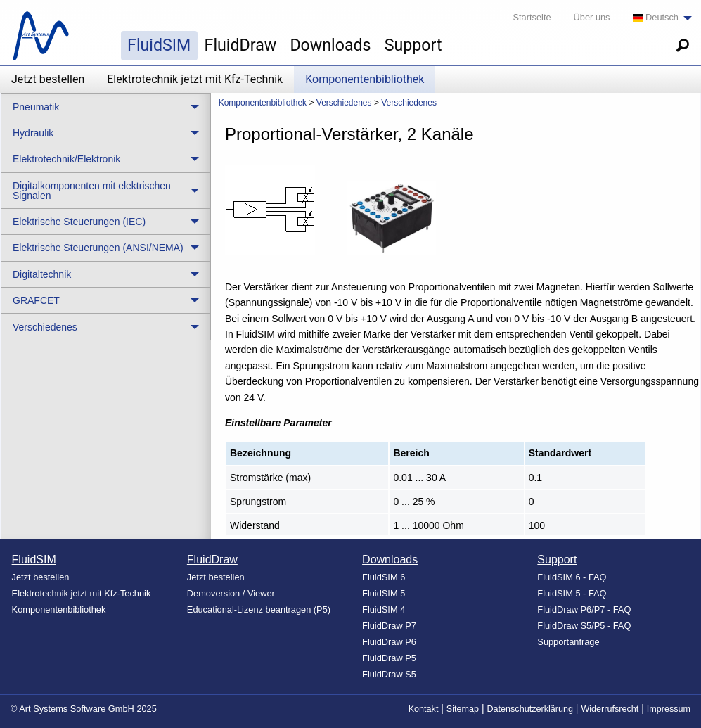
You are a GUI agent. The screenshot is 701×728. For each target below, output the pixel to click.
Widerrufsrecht (610, 709)
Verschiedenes (344, 103)
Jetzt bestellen (48, 79)
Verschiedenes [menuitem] (45, 327)
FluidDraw (241, 45)
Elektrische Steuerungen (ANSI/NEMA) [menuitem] (98, 248)
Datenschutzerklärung (530, 709)
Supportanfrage (568, 642)
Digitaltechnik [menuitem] (42, 274)
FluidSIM (159, 45)
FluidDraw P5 (389, 658)
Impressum (669, 709)
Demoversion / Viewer (231, 593)
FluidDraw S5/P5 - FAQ (584, 626)
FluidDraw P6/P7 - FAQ (584, 609)
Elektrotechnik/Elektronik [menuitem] (66, 159)
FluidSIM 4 (384, 609)
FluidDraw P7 (389, 626)
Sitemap (463, 709)
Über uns (592, 17)
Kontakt (424, 709)
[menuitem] (658, 18)
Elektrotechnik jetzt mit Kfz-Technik (195, 79)
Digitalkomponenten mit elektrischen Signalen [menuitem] (92, 191)
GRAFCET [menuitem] (36, 300)
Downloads (330, 45)
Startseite (532, 17)
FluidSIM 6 (384, 577)
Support (413, 45)
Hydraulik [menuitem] (33, 133)
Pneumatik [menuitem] (36, 107)
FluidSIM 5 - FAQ (572, 593)
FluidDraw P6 (389, 642)
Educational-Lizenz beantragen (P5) (259, 609)
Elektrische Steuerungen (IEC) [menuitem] (79, 222)
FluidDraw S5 (389, 674)
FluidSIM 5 (384, 593)
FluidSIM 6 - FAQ (572, 577)
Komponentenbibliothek (365, 79)
